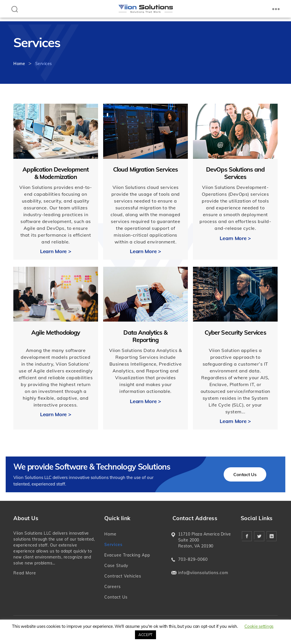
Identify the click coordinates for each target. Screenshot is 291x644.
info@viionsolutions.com (203, 573)
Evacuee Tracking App (127, 555)
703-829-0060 (193, 559)
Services (113, 545)
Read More (25, 573)
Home (19, 64)
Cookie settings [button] (259, 626)
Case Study (116, 566)
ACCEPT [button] (145, 635)
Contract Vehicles (123, 576)
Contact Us (245, 474)
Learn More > (56, 251)
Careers (113, 587)
